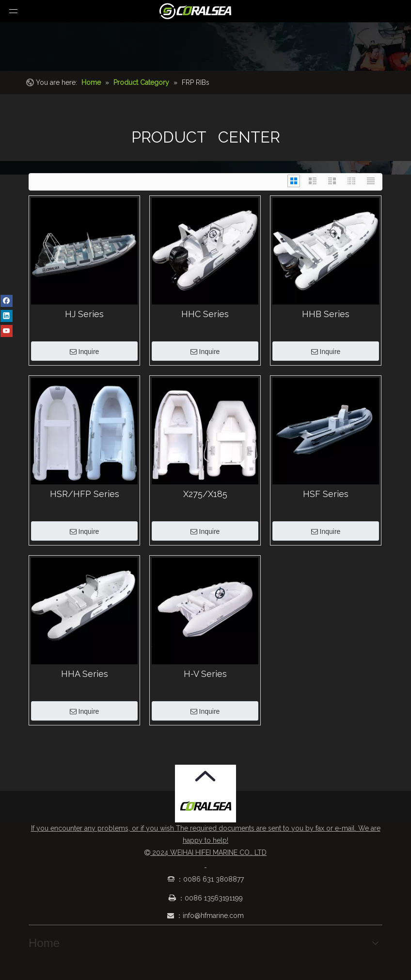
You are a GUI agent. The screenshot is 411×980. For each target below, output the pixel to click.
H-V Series (205, 674)
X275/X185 (205, 494)
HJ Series (84, 314)
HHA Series (85, 674)
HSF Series (326, 494)
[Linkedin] (7, 316)
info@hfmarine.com (213, 916)
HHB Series (326, 314)
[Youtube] (7, 331)
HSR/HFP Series (85, 494)
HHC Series (205, 314)
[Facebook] (7, 301)
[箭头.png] (205, 776)
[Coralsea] (206, 807)
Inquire (85, 352)
